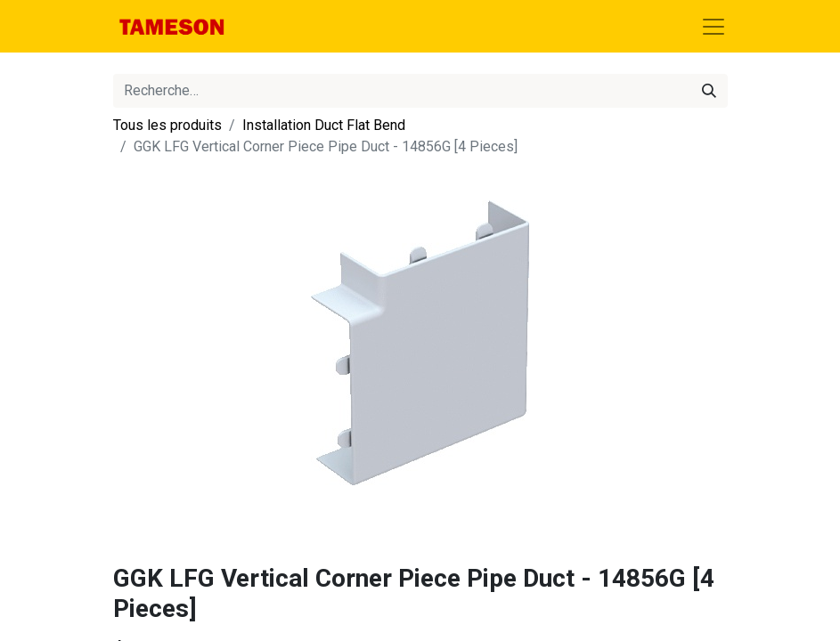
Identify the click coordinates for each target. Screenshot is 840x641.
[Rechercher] (709, 91)
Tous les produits (167, 125)
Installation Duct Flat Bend (324, 125)
